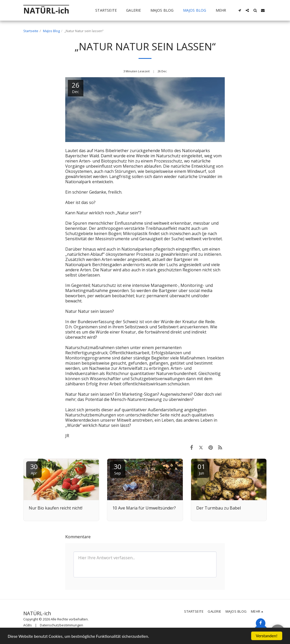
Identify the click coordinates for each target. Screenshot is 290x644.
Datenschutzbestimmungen (61, 625)
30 (34, 469)
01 (201, 469)
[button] (240, 10)
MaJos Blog (51, 31)
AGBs (28, 625)
